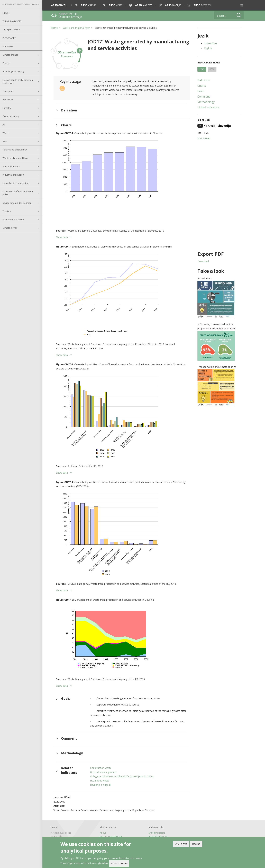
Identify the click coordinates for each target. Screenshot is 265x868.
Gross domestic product (103, 772)
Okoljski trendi (11, 30)
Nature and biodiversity (15, 150)
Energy (6, 63)
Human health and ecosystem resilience (18, 81)
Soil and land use (11, 166)
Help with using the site (111, 836)
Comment (204, 97)
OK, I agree (181, 844)
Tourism (7, 211)
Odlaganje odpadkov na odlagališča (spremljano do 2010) (122, 776)
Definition (204, 80)
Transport (8, 91)
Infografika (9, 38)
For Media (8, 46)
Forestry (7, 108)
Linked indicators (208, 107)
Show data (62, 237)
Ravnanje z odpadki (101, 785)
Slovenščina (211, 43)
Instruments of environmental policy (18, 193)
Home (6, 13)
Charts (202, 86)
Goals (201, 91)
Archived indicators (158, 836)
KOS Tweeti (204, 138)
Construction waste (101, 768)
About (103, 833)
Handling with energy (13, 71)
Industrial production (13, 175)
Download (203, 261)
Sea (5, 141)
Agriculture (8, 100)
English (208, 48)
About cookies (119, 864)
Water (6, 133)
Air (4, 125)
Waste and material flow (15, 158)
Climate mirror (10, 228)
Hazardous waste (100, 781)
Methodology (206, 102)
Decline (196, 844)
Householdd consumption (16, 183)
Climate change (10, 55)
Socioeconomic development (17, 203)
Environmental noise (13, 220)
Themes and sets (12, 21)
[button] (242, 5)
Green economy (11, 116)
